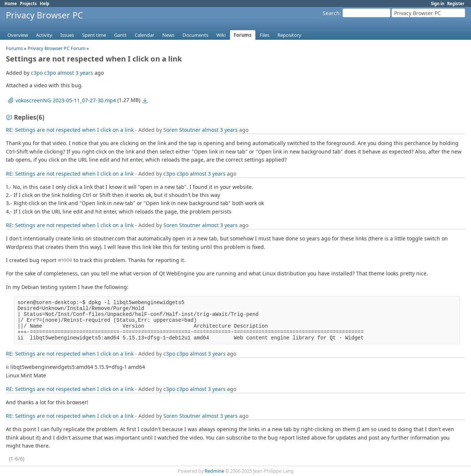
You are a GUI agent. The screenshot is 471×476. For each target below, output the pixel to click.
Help (45, 3)
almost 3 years (75, 73)
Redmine (214, 471)
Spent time (94, 35)
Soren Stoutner (182, 130)
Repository (289, 35)
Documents (195, 35)
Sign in (438, 3)
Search (331, 13)
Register (456, 3)
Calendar (144, 35)
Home (11, 3)
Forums (243, 35)
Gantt (120, 35)
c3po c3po (43, 73)
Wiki (221, 35)
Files (265, 35)
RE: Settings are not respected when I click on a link (70, 130)
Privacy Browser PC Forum (56, 48)
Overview (18, 35)
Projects (28, 3)
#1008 (65, 260)
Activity (44, 35)
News (168, 35)
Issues (67, 35)
